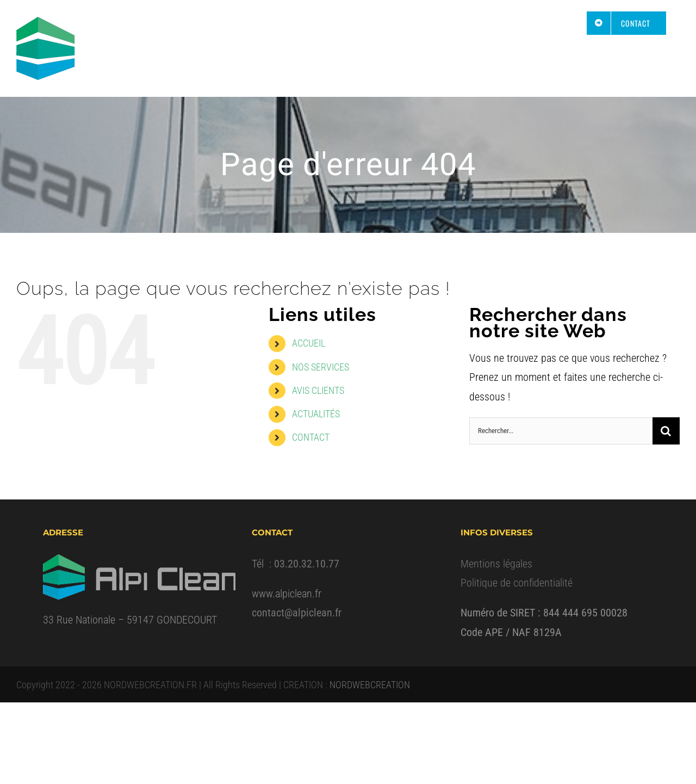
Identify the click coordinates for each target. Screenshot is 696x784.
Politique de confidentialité (517, 583)
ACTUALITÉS (316, 414)
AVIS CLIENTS (318, 390)
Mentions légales (496, 564)
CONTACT (311, 437)
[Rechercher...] (561, 431)
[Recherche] (666, 431)
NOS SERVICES (321, 367)
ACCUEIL (309, 343)
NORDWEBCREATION (370, 685)
